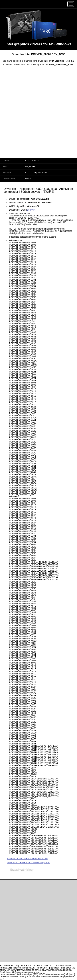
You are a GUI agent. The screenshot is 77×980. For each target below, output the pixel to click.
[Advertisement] (38, 114)
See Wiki (31, 210)
